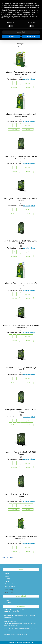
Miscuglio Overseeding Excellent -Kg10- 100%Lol (21, 411)
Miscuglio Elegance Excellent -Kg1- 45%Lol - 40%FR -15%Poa (21, 326)
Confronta (14, 87)
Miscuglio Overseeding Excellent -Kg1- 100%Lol (21, 369)
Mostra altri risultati (8, 557)
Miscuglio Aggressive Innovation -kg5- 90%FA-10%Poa (21, 115)
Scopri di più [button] (21, 32)
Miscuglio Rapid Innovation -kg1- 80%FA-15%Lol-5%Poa (21, 538)
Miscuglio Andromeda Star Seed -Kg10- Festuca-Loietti (21, 157)
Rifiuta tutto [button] (11, 36)
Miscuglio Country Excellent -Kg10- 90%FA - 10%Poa (21, 242)
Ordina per (20, 44)
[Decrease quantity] (11, 83)
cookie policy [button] (5, 9)
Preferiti (28, 87)
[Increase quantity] (19, 83)
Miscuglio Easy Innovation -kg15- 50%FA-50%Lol (21, 284)
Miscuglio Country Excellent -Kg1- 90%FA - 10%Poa (21, 200)
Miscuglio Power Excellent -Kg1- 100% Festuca (21, 453)
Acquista (27, 83)
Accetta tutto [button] (31, 36)
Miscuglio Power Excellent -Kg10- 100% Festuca (21, 495)
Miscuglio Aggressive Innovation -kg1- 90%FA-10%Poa (21, 73)
